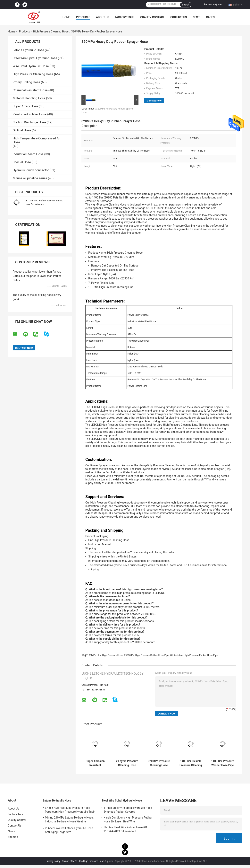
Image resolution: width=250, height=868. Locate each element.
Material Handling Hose (29, 98)
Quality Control (152, 17)
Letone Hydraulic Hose (28, 50)
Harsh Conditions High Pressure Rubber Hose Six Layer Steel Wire (128, 820)
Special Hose (22, 162)
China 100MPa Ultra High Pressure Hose (83, 861)
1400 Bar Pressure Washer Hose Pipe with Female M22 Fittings (223, 763)
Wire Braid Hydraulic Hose (31, 66)
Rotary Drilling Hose (26, 82)
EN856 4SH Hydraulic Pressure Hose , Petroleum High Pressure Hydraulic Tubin (70, 810)
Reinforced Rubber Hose (30, 114)
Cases (210, 17)
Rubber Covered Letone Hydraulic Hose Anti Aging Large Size (69, 830)
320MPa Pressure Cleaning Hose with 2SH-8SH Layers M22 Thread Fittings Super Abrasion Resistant (159, 763)
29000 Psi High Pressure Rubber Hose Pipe (146, 655)
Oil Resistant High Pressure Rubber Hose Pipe (194, 655)
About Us (103, 17)
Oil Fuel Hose (22, 130)
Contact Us (179, 17)
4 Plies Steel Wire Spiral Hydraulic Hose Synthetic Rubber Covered (128, 810)
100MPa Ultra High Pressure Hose (105, 655)
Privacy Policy (53, 861)
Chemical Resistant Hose (30, 90)
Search (186, 5)
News (196, 17)
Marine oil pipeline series (30, 178)
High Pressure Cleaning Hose (51, 31)
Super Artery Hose (25, 106)
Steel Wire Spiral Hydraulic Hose (35, 58)
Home (66, 17)
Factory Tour (125, 17)
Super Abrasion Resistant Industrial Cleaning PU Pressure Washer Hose (95, 763)
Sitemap (13, 837)
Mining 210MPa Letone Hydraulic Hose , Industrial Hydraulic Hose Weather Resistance (70, 820)
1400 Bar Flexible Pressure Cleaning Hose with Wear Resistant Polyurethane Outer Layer (191, 763)
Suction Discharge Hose (29, 122)
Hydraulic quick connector (31, 170)
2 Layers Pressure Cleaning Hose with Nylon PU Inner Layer (127, 763)
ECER (204, 861)
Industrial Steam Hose (28, 154)
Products (83, 17)
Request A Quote (213, 4)
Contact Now (154, 101)
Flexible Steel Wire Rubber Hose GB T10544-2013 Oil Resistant (125, 829)
